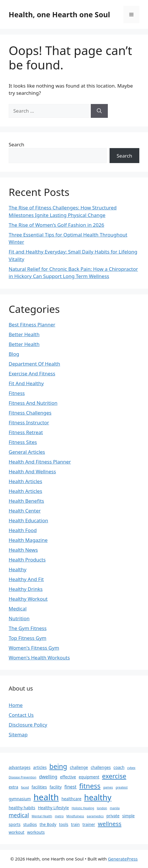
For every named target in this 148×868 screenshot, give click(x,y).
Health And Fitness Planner (40, 462)
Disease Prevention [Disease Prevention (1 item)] (23, 777)
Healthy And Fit (26, 579)
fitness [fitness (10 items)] (90, 786)
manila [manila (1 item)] (115, 808)
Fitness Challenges (30, 413)
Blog (14, 354)
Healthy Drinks (26, 589)
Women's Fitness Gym (34, 648)
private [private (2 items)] (113, 816)
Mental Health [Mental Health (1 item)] (42, 816)
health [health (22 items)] (46, 797)
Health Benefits (26, 501)
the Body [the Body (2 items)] (48, 824)
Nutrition (19, 618)
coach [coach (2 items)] (119, 767)
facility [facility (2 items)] (55, 787)
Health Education (28, 520)
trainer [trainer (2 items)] (89, 824)
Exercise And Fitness (32, 374)
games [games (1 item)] (108, 787)
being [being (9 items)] (58, 766)
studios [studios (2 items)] (30, 824)
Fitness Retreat (26, 432)
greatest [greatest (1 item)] (122, 787)
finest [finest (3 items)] (71, 787)
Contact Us (21, 715)
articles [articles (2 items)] (40, 767)
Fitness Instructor (29, 422)
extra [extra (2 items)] (13, 787)
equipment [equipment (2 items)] (89, 777)
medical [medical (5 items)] (19, 815)
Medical (18, 609)
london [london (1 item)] (102, 808)
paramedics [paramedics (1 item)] (95, 816)
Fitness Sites (23, 442)
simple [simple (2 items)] (128, 816)
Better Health (24, 334)
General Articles (27, 452)
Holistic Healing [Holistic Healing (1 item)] (83, 808)
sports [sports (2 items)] (15, 824)
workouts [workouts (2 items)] (36, 832)
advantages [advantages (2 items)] (20, 767)
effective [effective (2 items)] (68, 777)
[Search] (99, 111)
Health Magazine (28, 540)
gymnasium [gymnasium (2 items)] (20, 799)
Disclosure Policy (28, 725)
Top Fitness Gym (28, 638)
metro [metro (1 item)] (59, 816)
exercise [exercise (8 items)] (114, 776)
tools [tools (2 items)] (64, 824)
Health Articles (25, 481)
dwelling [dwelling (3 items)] (48, 777)
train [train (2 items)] (75, 824)
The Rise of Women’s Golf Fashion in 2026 (56, 225)
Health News (23, 550)
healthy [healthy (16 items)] (98, 797)
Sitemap (18, 734)
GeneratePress (123, 859)
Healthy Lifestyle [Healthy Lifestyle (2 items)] (53, 808)
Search (16, 144)
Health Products (27, 560)
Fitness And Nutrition (33, 403)
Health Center (25, 511)
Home (16, 705)
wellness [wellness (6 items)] (110, 824)
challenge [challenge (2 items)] (79, 767)
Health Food (23, 530)
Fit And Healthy (26, 383)
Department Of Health (34, 364)
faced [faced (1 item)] (25, 787)
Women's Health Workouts (39, 658)
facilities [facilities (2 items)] (39, 787)
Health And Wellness (32, 471)
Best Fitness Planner (32, 325)
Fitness (17, 393)
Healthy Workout (28, 599)
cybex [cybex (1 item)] (131, 768)
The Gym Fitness (28, 628)
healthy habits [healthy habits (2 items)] (22, 808)
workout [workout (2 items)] (16, 832)
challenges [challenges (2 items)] (101, 767)
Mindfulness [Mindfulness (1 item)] (75, 816)
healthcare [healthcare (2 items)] (72, 799)
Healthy (17, 569)
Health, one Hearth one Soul (59, 14)
